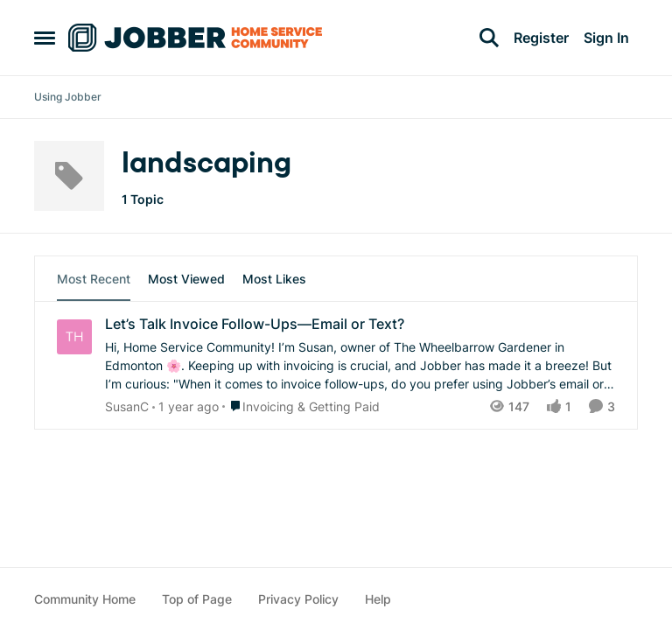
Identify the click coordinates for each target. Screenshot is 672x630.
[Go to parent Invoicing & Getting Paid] (301, 406)
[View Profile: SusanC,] (74, 337)
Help (378, 599)
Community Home (85, 599)
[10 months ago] (185, 406)
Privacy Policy (298, 599)
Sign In (606, 38)
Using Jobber (68, 97)
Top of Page (197, 599)
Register (541, 38)
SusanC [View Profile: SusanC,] (127, 406)
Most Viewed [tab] (186, 279)
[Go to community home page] (195, 38)
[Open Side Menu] (45, 38)
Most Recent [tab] (94, 279)
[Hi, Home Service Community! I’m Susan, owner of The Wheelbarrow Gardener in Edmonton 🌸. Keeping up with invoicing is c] (360, 365)
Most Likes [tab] (274, 279)
